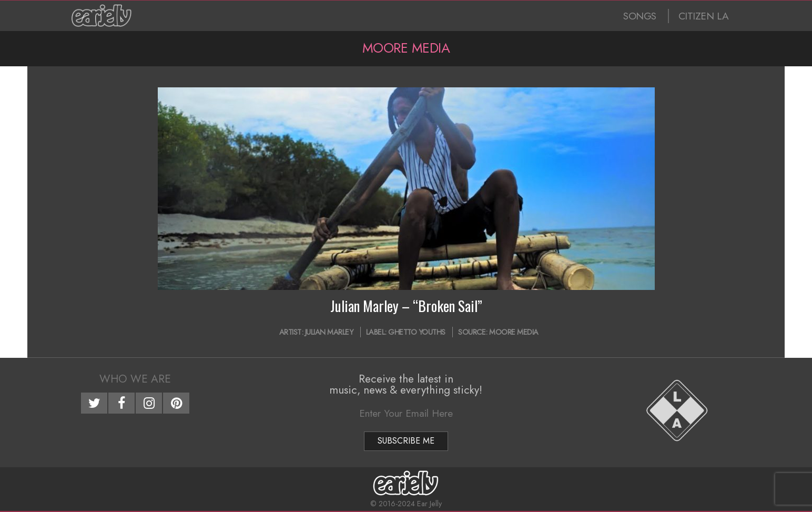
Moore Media (514, 332)
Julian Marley (329, 332)
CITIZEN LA (704, 16)
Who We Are (135, 379)
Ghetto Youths (417, 332)
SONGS (640, 16)
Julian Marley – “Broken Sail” (406, 306)
